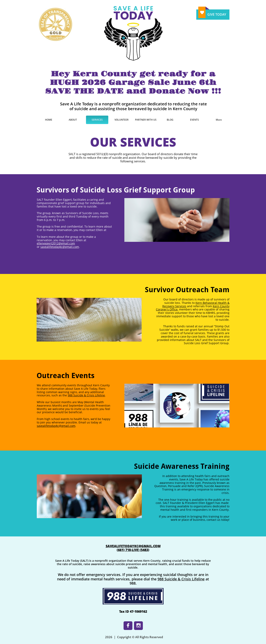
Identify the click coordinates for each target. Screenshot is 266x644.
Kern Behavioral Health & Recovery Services (196, 304)
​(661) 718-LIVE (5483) (133, 550)
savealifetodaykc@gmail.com (60, 247)
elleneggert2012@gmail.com (56, 243)
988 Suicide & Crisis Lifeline (86, 395)
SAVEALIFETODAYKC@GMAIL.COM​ (133, 546)
